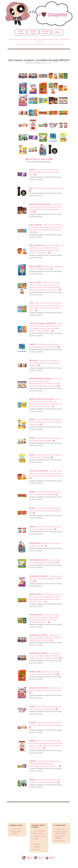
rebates (57, 32)
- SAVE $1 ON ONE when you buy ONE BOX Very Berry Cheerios (45, 690)
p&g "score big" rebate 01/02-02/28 (44, 39)
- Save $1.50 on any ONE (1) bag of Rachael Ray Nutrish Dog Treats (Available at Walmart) (45, 638)
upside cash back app (46, 44)
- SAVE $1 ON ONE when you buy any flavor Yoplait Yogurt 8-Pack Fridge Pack (45, 725)
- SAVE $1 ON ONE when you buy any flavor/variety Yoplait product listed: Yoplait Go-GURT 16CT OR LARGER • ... (45, 764)
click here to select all (39, 159)
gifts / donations (58, 44)
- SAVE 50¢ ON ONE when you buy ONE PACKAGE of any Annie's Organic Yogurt (44, 172)
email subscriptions (40, 831)
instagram (37, 847)
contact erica (60, 829)
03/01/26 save (12, 39)
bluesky (36, 839)
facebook (36, 844)
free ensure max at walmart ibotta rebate (27, 44)
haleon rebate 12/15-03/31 (25, 39)
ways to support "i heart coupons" (61, 833)
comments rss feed (40, 836)
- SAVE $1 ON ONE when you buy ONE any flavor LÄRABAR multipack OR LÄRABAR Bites (45, 510)
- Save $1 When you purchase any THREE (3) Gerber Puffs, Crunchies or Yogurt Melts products (45, 422)
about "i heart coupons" (60, 837)
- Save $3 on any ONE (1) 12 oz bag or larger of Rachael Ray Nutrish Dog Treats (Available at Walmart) (45, 656)
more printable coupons (16, 833)
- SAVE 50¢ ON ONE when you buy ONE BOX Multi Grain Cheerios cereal (46, 579)
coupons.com (16, 829)
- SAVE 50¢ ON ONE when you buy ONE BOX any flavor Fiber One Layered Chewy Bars (44, 363)
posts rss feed (38, 833)
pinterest (36, 849)
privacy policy (60, 841)
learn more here (48, 63)
